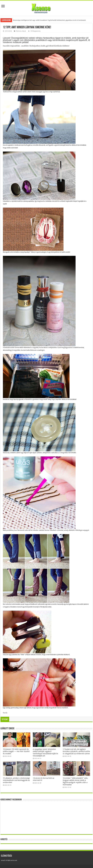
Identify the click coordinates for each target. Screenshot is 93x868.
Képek (24, 31)
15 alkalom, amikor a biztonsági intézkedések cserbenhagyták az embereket (16, 780)
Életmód (19, 31)
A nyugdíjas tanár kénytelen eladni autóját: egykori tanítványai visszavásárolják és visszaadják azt (45, 752)
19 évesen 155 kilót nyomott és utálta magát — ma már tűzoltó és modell (16, 751)
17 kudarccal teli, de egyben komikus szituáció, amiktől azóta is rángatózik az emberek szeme (76, 751)
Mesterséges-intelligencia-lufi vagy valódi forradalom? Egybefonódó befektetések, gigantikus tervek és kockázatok (49, 20)
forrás (5, 713)
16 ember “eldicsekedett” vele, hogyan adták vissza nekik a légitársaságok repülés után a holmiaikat (75, 781)
